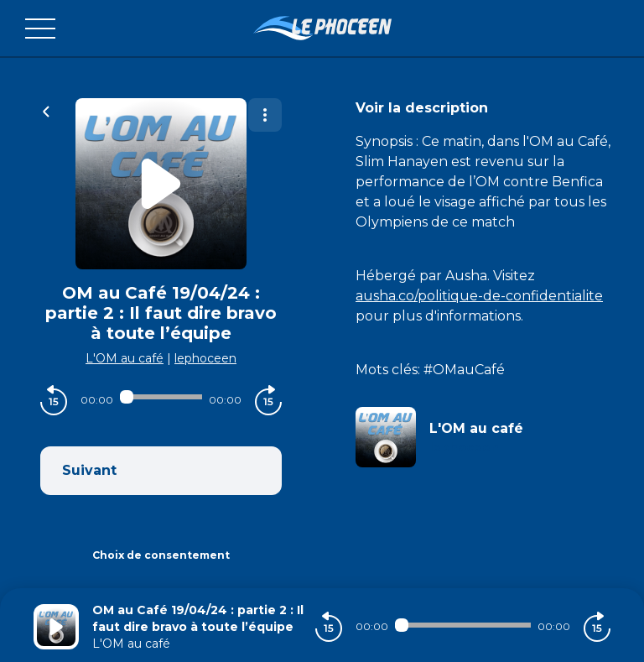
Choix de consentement (161, 555)
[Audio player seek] (161, 397)
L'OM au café (125, 358)
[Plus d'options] (265, 115)
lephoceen (205, 358)
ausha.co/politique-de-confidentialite (479, 296)
